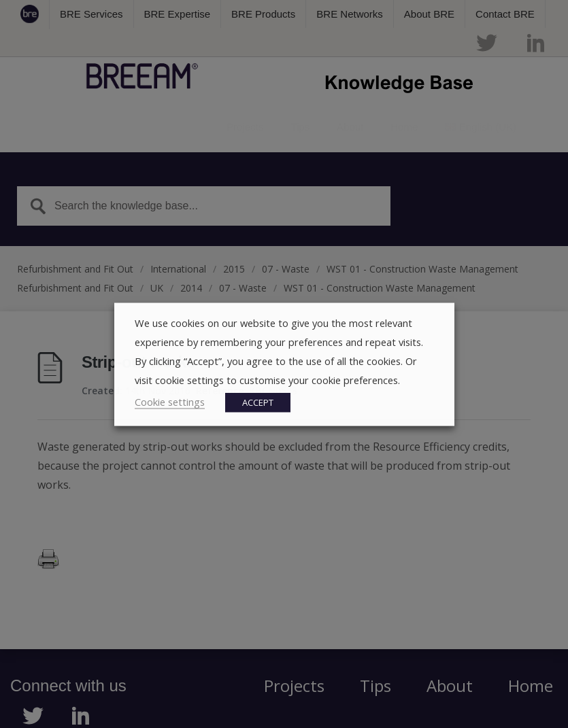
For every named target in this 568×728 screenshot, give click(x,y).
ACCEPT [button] (258, 402)
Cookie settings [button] (170, 401)
